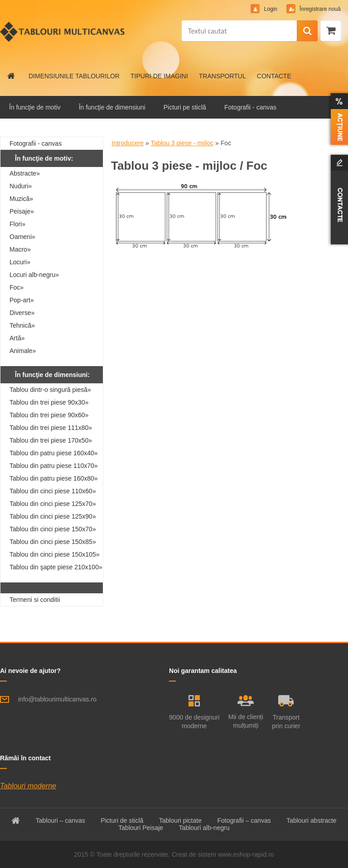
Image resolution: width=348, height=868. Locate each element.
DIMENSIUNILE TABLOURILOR (74, 76)
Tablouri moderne (28, 786)
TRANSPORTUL (222, 76)
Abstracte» (25, 173)
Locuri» (20, 262)
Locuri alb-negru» (34, 275)
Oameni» (22, 237)
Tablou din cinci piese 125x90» (53, 516)
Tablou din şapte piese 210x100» (56, 567)
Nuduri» (21, 186)
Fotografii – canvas (244, 820)
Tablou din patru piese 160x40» (54, 453)
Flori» (17, 224)
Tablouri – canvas (60, 820)
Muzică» (21, 199)
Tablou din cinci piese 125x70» (53, 504)
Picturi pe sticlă (185, 107)
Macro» (20, 249)
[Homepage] (11, 76)
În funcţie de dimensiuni (112, 107)
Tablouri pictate (180, 820)
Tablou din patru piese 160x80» (54, 478)
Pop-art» (22, 300)
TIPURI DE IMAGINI (159, 76)
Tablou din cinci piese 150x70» (53, 529)
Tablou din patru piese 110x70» (54, 466)
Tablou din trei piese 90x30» (49, 402)
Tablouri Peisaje (141, 828)
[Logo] (62, 32)
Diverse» (22, 313)
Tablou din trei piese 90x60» (49, 415)
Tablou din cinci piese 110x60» (53, 491)
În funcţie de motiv (35, 107)
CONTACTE (274, 76)
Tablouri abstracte (312, 820)
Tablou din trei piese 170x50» (51, 440)
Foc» (17, 287)
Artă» (17, 338)
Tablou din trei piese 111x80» (51, 428)
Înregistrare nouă (319, 9)
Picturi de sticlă (122, 820)
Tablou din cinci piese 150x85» (53, 542)
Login (270, 9)
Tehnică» (22, 325)
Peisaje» (22, 211)
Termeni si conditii (35, 600)
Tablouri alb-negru (204, 828)
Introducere (128, 143)
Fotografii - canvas (250, 107)
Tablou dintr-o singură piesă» (50, 390)
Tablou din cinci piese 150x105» (54, 554)
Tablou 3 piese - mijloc (182, 143)
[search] (307, 31)
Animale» (23, 351)
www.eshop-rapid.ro (246, 854)
